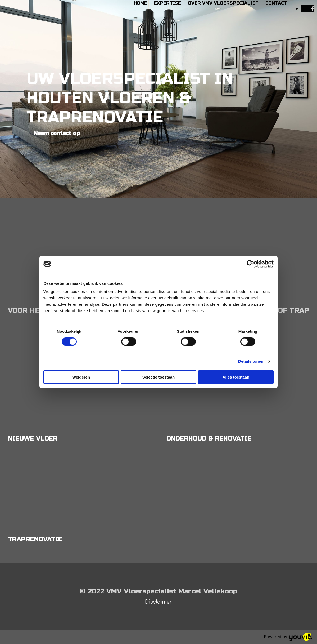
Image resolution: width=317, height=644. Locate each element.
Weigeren (81, 377)
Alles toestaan (236, 377)
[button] (57, 133)
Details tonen (251, 361)
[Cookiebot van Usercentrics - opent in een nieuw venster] (250, 264)
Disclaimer (158, 602)
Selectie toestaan (159, 377)
